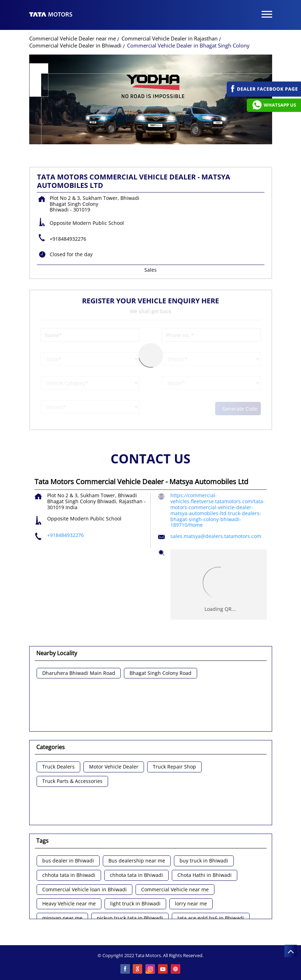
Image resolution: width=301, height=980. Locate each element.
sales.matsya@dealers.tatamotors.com (216, 536)
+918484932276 (68, 239)
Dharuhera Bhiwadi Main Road (79, 673)
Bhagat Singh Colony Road (161, 673)
